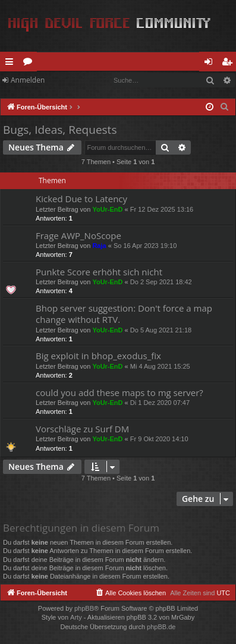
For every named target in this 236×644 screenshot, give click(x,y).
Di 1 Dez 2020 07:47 (160, 403)
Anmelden (28, 80)
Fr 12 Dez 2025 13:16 (162, 209)
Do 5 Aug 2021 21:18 (161, 330)
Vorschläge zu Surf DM (82, 429)
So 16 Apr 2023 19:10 (145, 246)
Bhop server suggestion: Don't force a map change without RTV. (124, 314)
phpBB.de (161, 627)
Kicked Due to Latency (81, 199)
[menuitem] (225, 107)
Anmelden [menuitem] (212, 64)
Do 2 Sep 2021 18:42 (161, 282)
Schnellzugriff (12, 64)
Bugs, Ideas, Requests (60, 130)
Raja (99, 246)
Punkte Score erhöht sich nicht (99, 272)
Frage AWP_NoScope (78, 235)
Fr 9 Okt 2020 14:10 (159, 439)
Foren (30, 64)
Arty (76, 617)
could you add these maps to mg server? (119, 392)
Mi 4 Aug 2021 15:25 (160, 366)
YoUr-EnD (107, 209)
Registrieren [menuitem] (229, 64)
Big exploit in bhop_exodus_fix (98, 356)
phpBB (84, 608)
